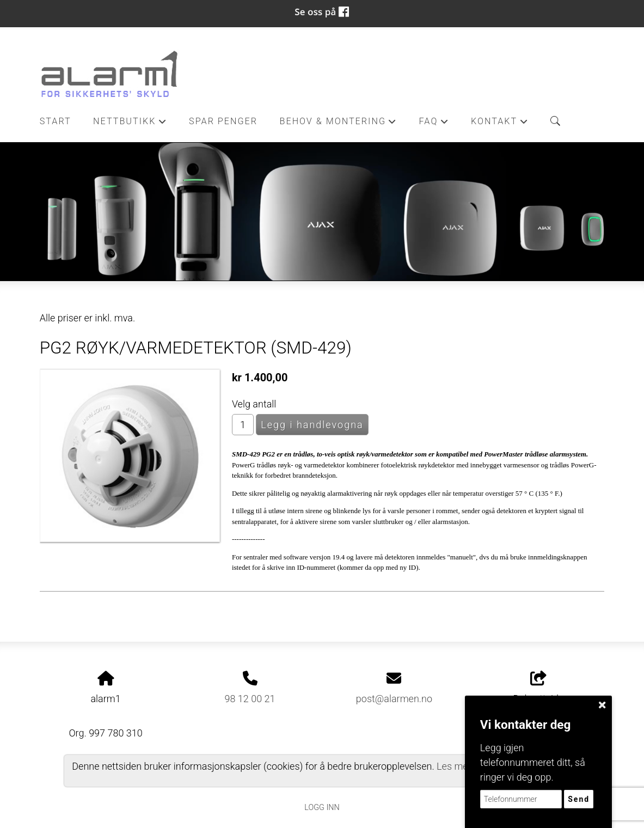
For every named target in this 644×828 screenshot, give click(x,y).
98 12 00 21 (250, 699)
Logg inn (322, 808)
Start (56, 121)
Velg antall (254, 404)
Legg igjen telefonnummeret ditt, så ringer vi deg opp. (533, 762)
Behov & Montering (339, 124)
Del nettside (539, 688)
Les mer (454, 766)
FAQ (434, 124)
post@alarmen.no (394, 699)
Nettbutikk (130, 124)
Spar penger (223, 121)
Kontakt (500, 124)
